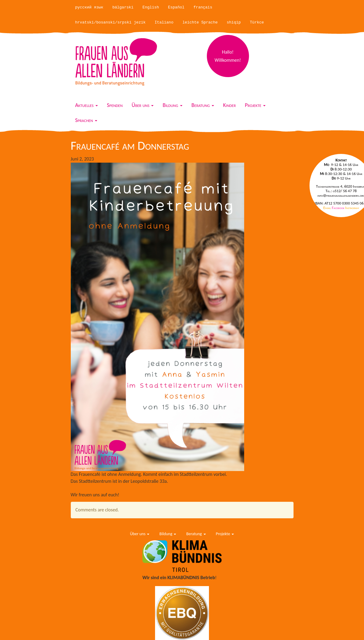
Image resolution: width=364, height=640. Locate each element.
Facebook (339, 208)
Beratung (203, 105)
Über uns (143, 105)
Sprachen (86, 120)
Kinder (229, 105)
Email (328, 208)
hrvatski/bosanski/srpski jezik (110, 22)
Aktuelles (87, 105)
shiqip (234, 22)
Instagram (352, 208)
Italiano (164, 22)
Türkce (257, 22)
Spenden (115, 105)
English (151, 7)
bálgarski (123, 7)
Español (176, 7)
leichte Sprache (200, 22)
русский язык (89, 7)
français (203, 7)
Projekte (255, 105)
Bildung (173, 105)
